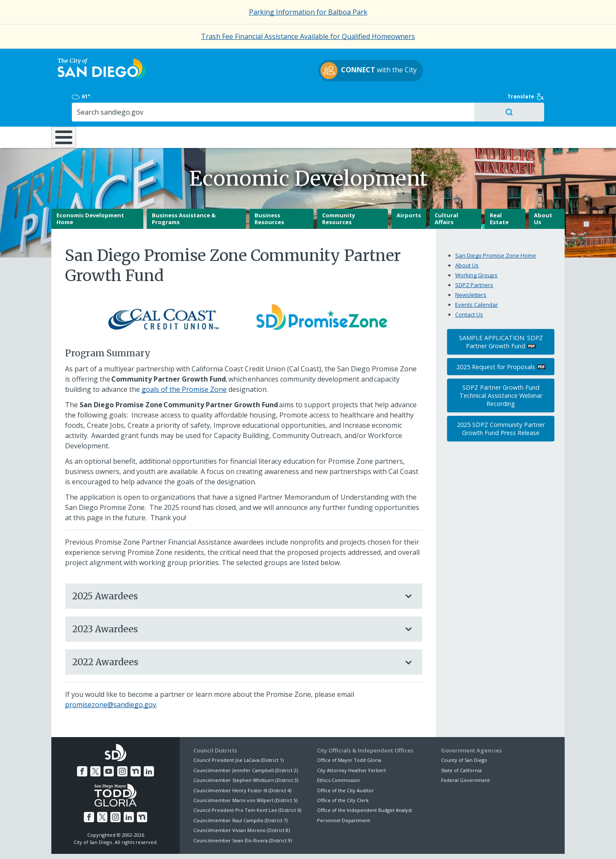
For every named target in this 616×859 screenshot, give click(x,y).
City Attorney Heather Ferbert (351, 741)
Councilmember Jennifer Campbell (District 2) (246, 741)
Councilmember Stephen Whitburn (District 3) (246, 751)
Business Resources (269, 190)
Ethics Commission (338, 751)
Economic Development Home (90, 190)
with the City (306, 72)
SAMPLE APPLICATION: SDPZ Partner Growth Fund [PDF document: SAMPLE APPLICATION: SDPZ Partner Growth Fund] (501, 313)
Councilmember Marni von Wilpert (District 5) (245, 771)
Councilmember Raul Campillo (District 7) (240, 791)
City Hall (522, 101)
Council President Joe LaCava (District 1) (238, 731)
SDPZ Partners (474, 255)
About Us (543, 190)
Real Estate (499, 190)
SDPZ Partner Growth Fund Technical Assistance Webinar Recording (501, 366)
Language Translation (346, 842)
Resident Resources (201, 101)
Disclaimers (201, 842)
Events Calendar (477, 275)
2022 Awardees (235, 633)
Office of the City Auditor (345, 761)
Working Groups (476, 246)
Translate (546, 59)
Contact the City (406, 842)
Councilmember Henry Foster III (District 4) (242, 761)
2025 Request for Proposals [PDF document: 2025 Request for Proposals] (496, 337)
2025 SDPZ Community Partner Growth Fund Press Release (501, 399)
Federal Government (465, 751)
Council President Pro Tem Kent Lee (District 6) (247, 781)
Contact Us (469, 285)
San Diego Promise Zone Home (496, 226)
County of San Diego (464, 731)
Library (356, 101)
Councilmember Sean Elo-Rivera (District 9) (243, 811)
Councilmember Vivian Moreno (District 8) (241, 801)
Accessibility (290, 842)
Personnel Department (344, 791)
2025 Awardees (235, 567)
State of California (461, 741)
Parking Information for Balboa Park (308, 12)
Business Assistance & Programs (184, 190)
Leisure (123, 101)
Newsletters (471, 265)
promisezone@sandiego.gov (111, 675)
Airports (409, 186)
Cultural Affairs (446, 190)
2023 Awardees (235, 600)
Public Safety (438, 101)
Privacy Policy (245, 842)
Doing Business (278, 101)
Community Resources (339, 190)
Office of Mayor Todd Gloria (349, 731)
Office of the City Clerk (343, 771)
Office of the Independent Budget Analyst (364, 781)
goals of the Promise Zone (184, 360)
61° (446, 59)
